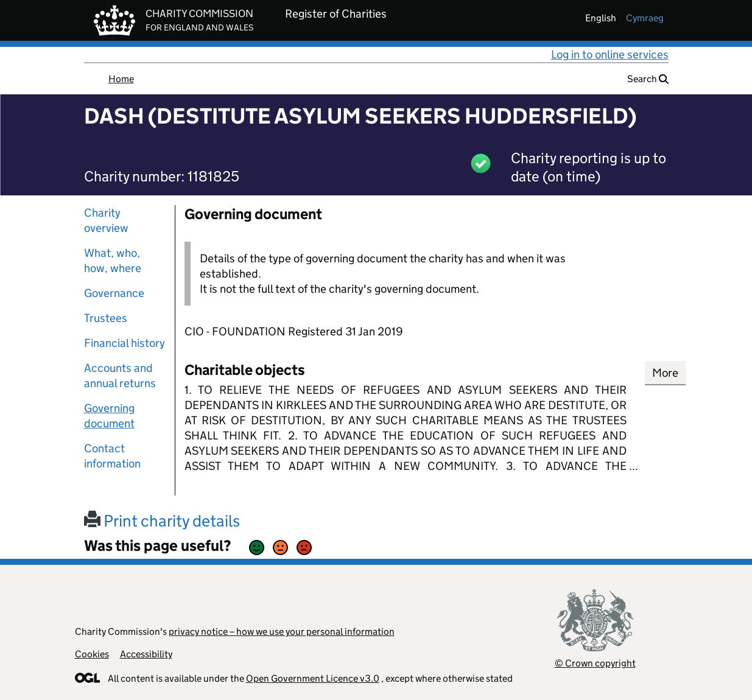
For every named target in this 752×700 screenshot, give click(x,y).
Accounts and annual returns (120, 376)
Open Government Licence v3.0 (313, 678)
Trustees (106, 318)
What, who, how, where (113, 261)
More (665, 373)
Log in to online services (610, 54)
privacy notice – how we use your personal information (282, 632)
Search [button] (648, 79)
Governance (114, 293)
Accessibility (146, 654)
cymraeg (645, 18)
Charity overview (106, 220)
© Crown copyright (595, 663)
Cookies (92, 654)
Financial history (125, 343)
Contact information (112, 456)
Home (121, 79)
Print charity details (162, 521)
